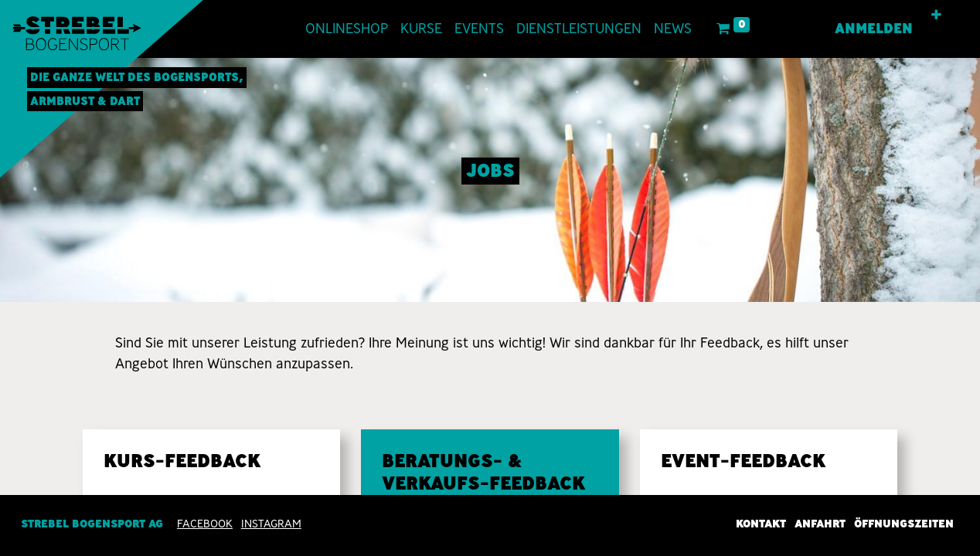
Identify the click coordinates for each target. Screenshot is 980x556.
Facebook (205, 524)
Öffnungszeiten (904, 524)
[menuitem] (347, 29)
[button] (936, 15)
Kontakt (761, 524)
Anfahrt (820, 524)
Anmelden (874, 29)
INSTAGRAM (271, 524)
